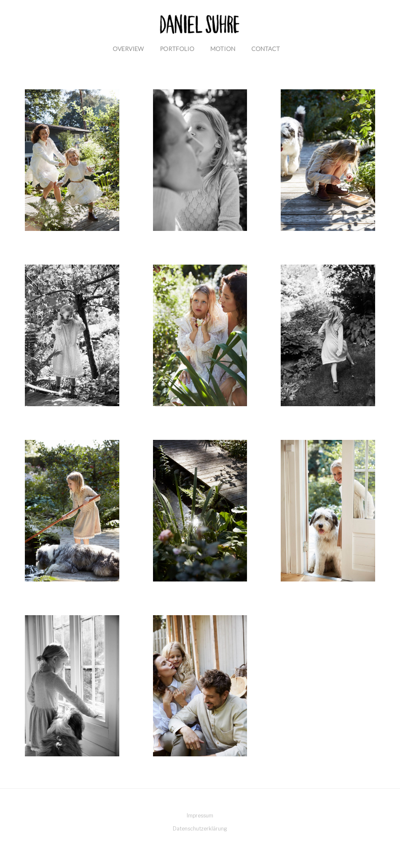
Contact (266, 49)
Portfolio (177, 49)
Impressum (200, 816)
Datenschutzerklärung (200, 829)
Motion (223, 49)
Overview (128, 49)
